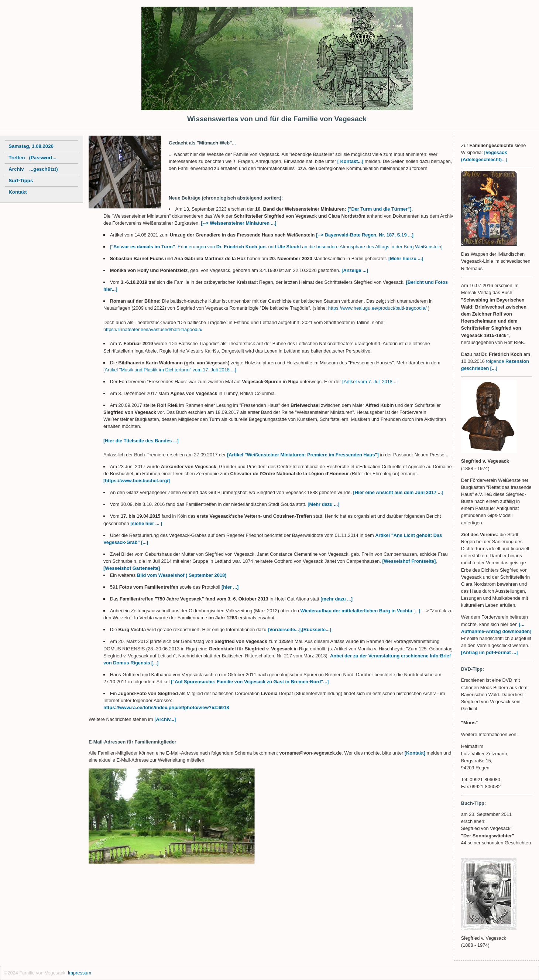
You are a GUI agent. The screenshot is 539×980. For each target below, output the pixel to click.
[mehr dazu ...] (337, 599)
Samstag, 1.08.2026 (31, 146)
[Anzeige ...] (354, 270)
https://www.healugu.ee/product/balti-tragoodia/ (377, 308)
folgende (495, 361)
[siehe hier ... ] (146, 523)
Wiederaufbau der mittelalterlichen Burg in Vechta (357, 611)
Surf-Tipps (21, 181)
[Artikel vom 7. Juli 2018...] (370, 382)
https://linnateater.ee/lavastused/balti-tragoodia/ (153, 329)
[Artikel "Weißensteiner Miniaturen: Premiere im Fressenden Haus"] (303, 455)
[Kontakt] (415, 753)
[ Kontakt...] (351, 161)
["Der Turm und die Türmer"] (379, 209)
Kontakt (18, 192)
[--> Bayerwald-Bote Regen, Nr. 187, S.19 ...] (365, 235)
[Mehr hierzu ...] (406, 258)
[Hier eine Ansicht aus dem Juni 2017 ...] (398, 492)
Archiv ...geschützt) (33, 169)
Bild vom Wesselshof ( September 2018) (182, 575)
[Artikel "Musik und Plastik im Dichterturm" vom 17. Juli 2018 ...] (170, 370)
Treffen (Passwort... (32, 158)
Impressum (80, 973)
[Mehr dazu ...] (323, 504)
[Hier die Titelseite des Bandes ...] (141, 441)
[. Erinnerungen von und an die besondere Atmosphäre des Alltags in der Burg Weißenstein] (276, 247)
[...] (417, 611)
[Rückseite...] (317, 629)
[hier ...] (230, 587)
